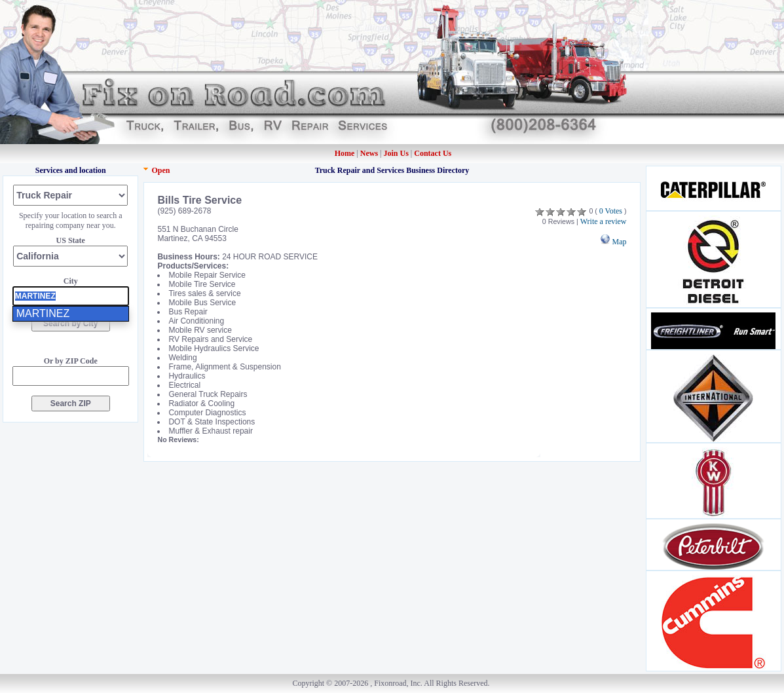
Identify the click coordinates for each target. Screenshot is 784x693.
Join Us (396, 153)
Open (160, 170)
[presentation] (71, 296)
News (370, 153)
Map (613, 242)
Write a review (604, 221)
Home (345, 153)
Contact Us (433, 153)
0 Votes (611, 211)
